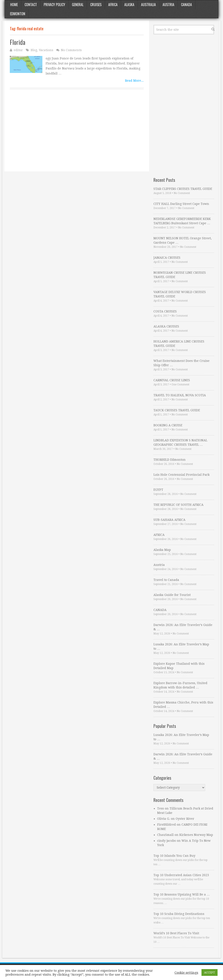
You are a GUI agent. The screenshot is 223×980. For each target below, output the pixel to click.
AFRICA (159, 535)
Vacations (46, 50)
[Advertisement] (77, 135)
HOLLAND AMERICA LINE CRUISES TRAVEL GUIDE (179, 344)
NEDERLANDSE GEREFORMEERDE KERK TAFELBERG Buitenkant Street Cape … (182, 221)
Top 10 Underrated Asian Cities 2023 (181, 875)
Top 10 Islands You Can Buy (174, 856)
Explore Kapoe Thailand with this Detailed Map (179, 666)
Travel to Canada (166, 580)
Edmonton (18, 14)
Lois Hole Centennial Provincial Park (181, 475)
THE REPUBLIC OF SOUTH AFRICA (178, 505)
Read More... (134, 81)
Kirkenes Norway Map (196, 835)
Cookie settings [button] (186, 973)
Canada (186, 5)
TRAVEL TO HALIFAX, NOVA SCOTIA (180, 395)
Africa (113, 5)
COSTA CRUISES (165, 311)
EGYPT (158, 490)
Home (14, 5)
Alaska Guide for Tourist (172, 595)
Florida (17, 42)
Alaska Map (162, 550)
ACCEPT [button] (210, 972)
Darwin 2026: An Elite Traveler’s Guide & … (183, 627)
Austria (168, 5)
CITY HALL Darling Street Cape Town (181, 204)
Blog (34, 50)
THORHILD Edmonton (170, 460)
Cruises (96, 5)
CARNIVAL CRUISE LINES (172, 380)
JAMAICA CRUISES (167, 258)
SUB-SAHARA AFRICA (169, 520)
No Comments (71, 50)
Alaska (129, 5)
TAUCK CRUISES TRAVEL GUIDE (177, 410)
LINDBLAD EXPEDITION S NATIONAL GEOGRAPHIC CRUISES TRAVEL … (180, 442)
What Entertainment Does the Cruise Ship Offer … (181, 363)
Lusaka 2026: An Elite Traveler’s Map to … (181, 646)
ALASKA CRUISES (166, 326)
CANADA (160, 610)
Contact (31, 5)
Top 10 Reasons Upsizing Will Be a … (182, 894)
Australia (148, 5)
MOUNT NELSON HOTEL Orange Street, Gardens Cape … (183, 240)
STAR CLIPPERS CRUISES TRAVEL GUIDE (183, 189)
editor (18, 50)
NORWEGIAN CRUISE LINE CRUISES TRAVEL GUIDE (180, 275)
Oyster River (185, 819)
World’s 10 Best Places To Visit (176, 933)
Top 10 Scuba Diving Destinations (179, 914)
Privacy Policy (54, 5)
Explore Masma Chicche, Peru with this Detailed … (183, 705)
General (78, 5)
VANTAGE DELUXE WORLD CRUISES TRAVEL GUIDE (180, 294)
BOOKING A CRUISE (168, 425)
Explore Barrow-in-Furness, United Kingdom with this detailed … (180, 685)
